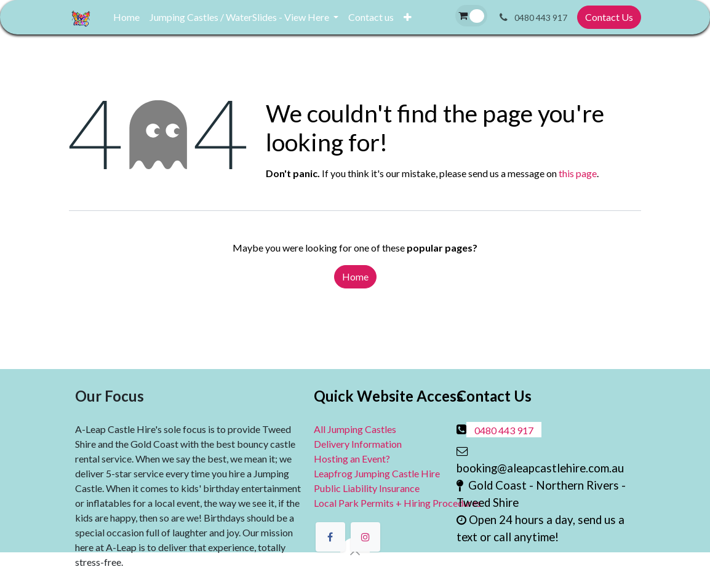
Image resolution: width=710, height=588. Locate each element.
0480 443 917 (504, 430)
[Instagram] (365, 537)
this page (578, 173)
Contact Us (609, 17)
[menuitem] (126, 17)
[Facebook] (330, 537)
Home (355, 276)
